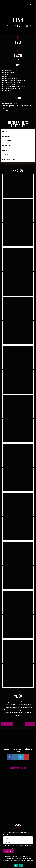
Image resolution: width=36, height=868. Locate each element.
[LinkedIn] (21, 757)
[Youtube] (27, 757)
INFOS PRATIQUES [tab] (8, 160)
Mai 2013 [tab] (5, 155)
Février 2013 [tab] (6, 146)
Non (21, 865)
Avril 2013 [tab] (5, 150)
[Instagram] (15, 757)
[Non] (34, 861)
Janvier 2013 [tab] (6, 141)
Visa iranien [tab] (6, 136)
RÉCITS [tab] (5, 132)
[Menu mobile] (31, 5)
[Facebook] (9, 757)
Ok (16, 865)
